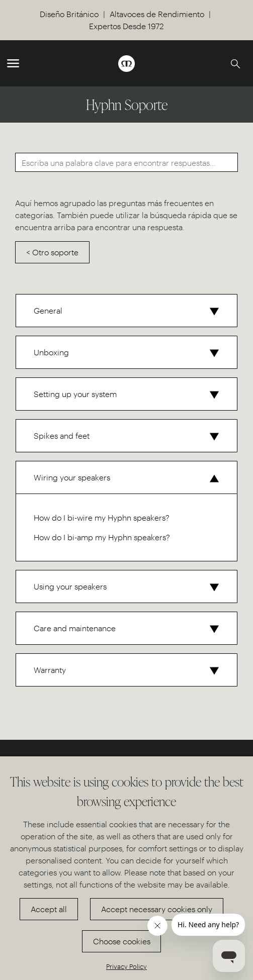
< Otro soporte (52, 252)
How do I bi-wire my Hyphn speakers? (102, 517)
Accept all (49, 909)
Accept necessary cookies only (157, 909)
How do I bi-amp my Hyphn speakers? (102, 537)
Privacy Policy (126, 966)
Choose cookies (122, 941)
